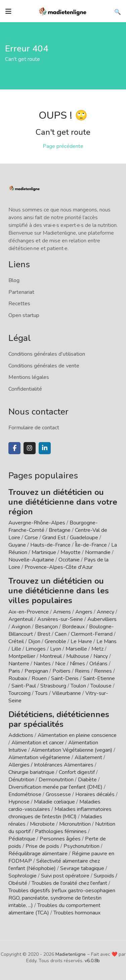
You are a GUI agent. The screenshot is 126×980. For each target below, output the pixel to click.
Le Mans (107, 641)
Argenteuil (21, 619)
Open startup (24, 315)
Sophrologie (23, 876)
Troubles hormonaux (77, 913)
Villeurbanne (67, 693)
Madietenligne (71, 954)
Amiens (62, 612)
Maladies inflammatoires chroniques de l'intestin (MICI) (60, 813)
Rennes (103, 671)
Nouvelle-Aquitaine (31, 560)
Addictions (21, 735)
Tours (41, 693)
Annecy (106, 612)
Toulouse (101, 686)
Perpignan (36, 671)
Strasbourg (53, 686)
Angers (84, 612)
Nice (60, 664)
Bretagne (60, 530)
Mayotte (71, 552)
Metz (97, 649)
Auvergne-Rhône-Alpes (37, 523)
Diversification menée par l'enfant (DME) (56, 787)
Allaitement (88, 757)
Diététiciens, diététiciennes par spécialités (59, 719)
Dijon (34, 641)
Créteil (16, 641)
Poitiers (61, 671)
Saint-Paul (24, 686)
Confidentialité (25, 389)
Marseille (76, 649)
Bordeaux (73, 627)
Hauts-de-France (50, 545)
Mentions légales (29, 377)
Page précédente (63, 146)
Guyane (17, 545)
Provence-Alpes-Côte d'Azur (59, 567)
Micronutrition (75, 824)
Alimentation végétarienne (39, 757)
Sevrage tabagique (82, 868)
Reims (82, 671)
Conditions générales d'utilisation (47, 354)
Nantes (42, 664)
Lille (16, 649)
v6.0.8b (92, 961)
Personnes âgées (60, 839)
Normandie (98, 552)
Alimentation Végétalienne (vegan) (72, 750)
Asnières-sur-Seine (60, 619)
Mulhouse (78, 656)
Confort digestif (77, 772)
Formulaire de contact (34, 428)
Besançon (46, 627)
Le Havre (81, 641)
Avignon (21, 627)
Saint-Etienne (99, 678)
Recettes (19, 304)
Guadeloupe (84, 538)
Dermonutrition (57, 780)
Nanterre (19, 664)
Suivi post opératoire (65, 876)
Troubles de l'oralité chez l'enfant (69, 883)
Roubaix (18, 678)
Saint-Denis (65, 678)
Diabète (87, 780)
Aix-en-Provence (29, 612)
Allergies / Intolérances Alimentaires (51, 765)
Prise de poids (42, 846)
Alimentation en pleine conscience (77, 735)
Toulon (78, 686)
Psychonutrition (81, 846)
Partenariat (21, 292)
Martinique (44, 552)
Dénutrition (21, 780)
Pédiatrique (22, 839)
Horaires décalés (95, 794)
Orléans (98, 664)
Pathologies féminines (61, 831)
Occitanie (69, 560)
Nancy (101, 656)
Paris (14, 671)
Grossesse (58, 794)
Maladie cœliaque (54, 802)
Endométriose (25, 794)
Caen (61, 634)
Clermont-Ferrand (92, 634)
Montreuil (51, 656)
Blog (14, 280)
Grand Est (54, 538)
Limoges (36, 649)
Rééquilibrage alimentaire (38, 854)
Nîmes (77, 664)
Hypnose (19, 802)
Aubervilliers (102, 619)
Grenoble (55, 641)
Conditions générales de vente (44, 366)
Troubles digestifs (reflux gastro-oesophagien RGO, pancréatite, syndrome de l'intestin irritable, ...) (62, 898)
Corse (31, 538)
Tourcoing (19, 693)
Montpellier (22, 656)
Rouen (39, 678)
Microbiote (43, 824)
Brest (44, 634)
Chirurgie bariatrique (31, 772)
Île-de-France (91, 545)
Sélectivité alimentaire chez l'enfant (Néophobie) (54, 865)
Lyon (56, 649)
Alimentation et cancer (38, 743)
